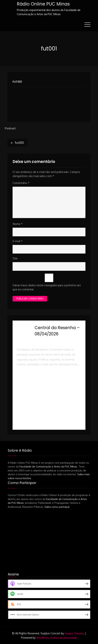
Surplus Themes (74, 633)
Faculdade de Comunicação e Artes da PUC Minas (48, 467)
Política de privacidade (64, 638)
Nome (18, 224)
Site (15, 258)
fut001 (17, 82)
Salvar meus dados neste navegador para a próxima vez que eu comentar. (47, 287)
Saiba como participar (57, 507)
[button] (49, 379)
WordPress (43, 638)
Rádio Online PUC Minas (43, 4)
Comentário (21, 183)
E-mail (18, 241)
